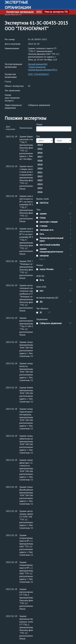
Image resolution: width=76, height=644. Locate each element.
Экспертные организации (20, 12)
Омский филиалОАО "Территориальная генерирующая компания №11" (43, 67)
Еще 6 (42, 259)
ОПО (39, 12)
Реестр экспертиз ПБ (56, 12)
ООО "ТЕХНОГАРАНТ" (39, 74)
